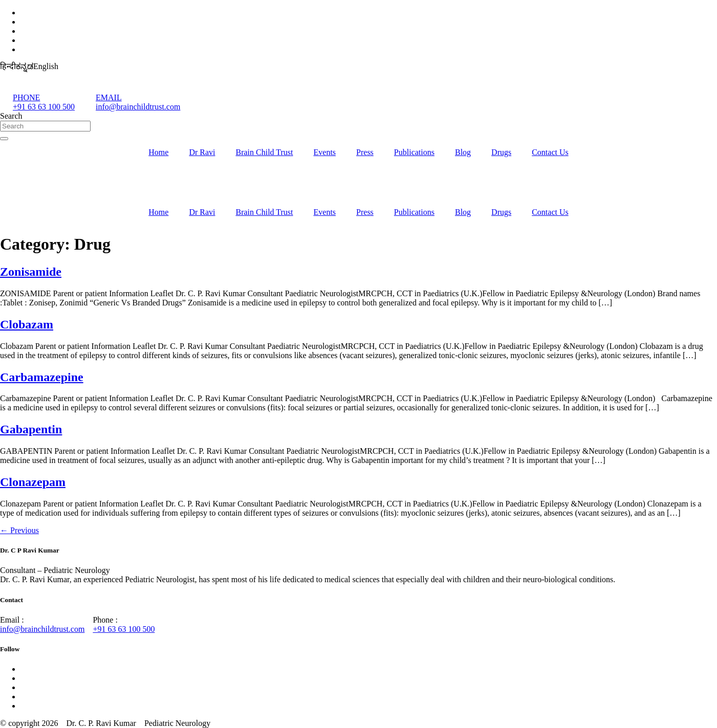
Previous (19, 530)
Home (158, 152)
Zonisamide (31, 272)
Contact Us (550, 152)
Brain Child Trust (264, 152)
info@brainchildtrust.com (42, 629)
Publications (414, 152)
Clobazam (27, 324)
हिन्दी (8, 67)
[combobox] (45, 126)
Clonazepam (33, 482)
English (46, 67)
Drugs (501, 152)
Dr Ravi (202, 152)
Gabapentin (31, 429)
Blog (463, 152)
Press (365, 152)
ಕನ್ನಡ (25, 67)
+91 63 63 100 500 (124, 629)
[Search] (4, 139)
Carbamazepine (42, 377)
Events (325, 152)
